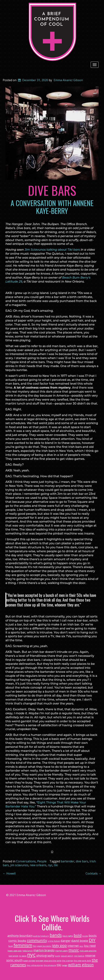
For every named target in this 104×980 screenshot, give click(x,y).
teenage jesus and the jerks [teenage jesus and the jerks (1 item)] (48, 961)
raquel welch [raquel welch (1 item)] (67, 956)
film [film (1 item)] (35, 946)
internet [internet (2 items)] (73, 946)
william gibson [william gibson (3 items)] (81, 965)
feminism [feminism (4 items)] (23, 945)
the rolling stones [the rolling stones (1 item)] (35, 965)
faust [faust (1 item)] (11, 946)
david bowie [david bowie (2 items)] (80, 941)
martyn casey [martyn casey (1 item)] (61, 951)
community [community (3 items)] (37, 940)
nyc (50, 865)
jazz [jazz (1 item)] (81, 946)
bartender (68, 861)
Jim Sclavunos (35, 250)
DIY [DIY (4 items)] (92, 940)
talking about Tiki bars (63, 250)
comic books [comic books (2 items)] (17, 941)
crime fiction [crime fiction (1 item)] (54, 941)
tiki (56, 865)
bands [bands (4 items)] (56, 935)
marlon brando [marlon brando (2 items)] (44, 950)
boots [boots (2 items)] (93, 936)
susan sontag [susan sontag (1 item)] (29, 961)
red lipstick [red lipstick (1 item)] (79, 956)
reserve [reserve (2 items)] (90, 955)
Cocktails (93, 873)
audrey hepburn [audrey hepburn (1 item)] (41, 936)
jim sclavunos (19, 865)
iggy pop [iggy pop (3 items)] (59, 945)
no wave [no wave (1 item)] (23, 956)
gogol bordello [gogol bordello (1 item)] (44, 946)
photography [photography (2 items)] (45, 955)
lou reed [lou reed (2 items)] (90, 946)
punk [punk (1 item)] (58, 956)
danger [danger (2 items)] (66, 941)
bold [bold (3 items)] (78, 935)
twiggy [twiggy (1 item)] (65, 965)
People (42, 861)
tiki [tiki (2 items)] (59, 965)
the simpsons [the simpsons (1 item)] (50, 965)
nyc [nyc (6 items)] (31, 955)
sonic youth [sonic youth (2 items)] (14, 960)
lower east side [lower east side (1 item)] (15, 951)
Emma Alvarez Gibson (68, 80)
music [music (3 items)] (74, 950)
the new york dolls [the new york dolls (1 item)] (82, 961)
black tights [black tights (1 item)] (68, 936)
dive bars (82, 861)
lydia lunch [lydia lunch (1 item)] (28, 951)
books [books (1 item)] (85, 936)
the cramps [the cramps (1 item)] (68, 961)
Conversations (26, 861)
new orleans (38, 865)
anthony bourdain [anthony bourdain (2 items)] (20, 936)
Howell (9, 873)
